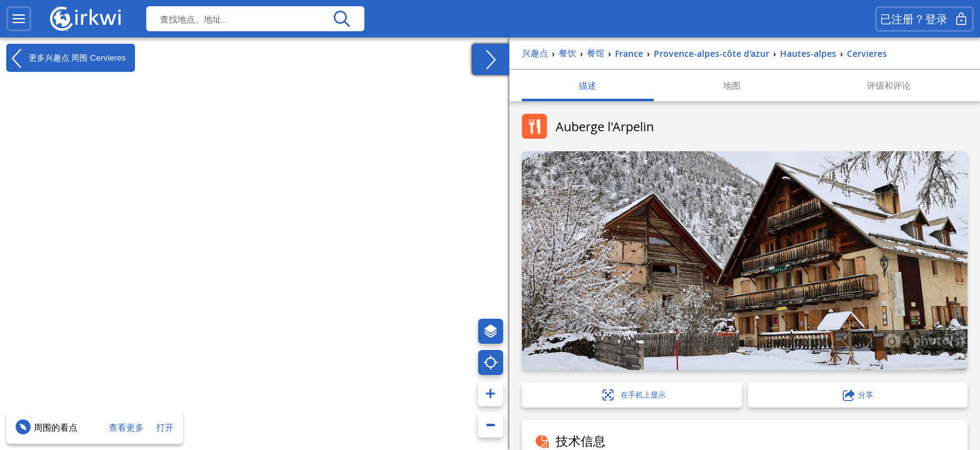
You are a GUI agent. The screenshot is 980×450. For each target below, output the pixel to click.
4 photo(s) (924, 340)
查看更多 (126, 427)
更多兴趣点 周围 (66, 58)
